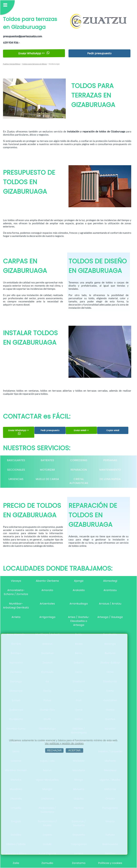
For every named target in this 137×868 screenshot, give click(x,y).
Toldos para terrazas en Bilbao (34, 64)
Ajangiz (79, 581)
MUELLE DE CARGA (47, 479)
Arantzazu (110, 590)
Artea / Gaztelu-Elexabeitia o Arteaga (79, 621)
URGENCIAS (16, 479)
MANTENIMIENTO (110, 470)
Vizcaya (16, 581)
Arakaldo (79, 590)
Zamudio (47, 863)
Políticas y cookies (110, 863)
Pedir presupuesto (99, 53)
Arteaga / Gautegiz (110, 617)
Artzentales (47, 604)
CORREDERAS (79, 460)
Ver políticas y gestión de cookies (64, 743)
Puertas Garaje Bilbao (12, 64)
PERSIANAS (110, 460)
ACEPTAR (74, 750)
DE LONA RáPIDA (110, 479)
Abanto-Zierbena (47, 581)
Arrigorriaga (47, 617)
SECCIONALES (16, 470)
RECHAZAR (54, 750)
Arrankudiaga (79, 604)
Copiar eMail (113, 430)
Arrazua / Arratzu (110, 604)
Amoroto (47, 590)
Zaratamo (79, 863)
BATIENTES (47, 460)
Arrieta (16, 617)
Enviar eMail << (81, 430)
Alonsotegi (110, 581)
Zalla (16, 863)
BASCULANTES (16, 460)
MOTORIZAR (47, 470)
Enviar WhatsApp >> (34, 53)
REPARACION (79, 470)
